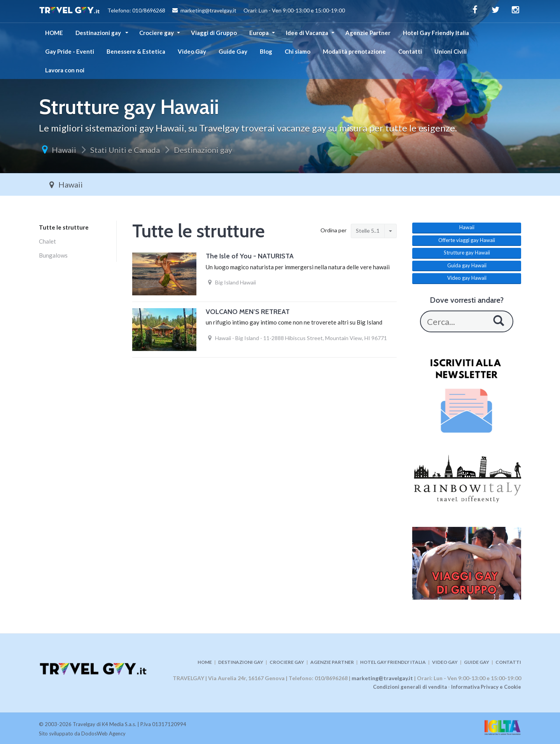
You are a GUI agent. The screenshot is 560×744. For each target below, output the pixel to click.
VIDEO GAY (445, 662)
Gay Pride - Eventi (70, 51)
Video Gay (192, 51)
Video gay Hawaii (467, 278)
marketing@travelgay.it (382, 678)
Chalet (47, 241)
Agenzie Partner (368, 33)
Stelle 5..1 (368, 231)
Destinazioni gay (99, 33)
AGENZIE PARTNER (332, 662)
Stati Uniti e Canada (125, 150)
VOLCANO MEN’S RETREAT (248, 312)
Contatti (410, 51)
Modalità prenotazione (354, 51)
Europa (259, 33)
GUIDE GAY (477, 662)
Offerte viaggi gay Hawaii (467, 240)
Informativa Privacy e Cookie (486, 687)
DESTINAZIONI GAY (241, 662)
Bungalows (53, 255)
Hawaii (64, 150)
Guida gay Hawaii (467, 265)
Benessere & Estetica (136, 51)
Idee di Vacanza (307, 33)
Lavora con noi (65, 70)
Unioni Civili (451, 51)
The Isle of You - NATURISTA (250, 256)
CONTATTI (508, 662)
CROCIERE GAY (287, 662)
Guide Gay (233, 51)
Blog (266, 51)
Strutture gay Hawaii (467, 253)
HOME (54, 33)
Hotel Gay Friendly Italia (436, 33)
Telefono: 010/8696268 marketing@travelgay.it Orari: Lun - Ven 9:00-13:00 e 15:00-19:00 (192, 11)
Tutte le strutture (64, 227)
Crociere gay (157, 33)
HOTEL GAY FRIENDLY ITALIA (393, 662)
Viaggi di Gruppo (214, 33)
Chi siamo (297, 51)
